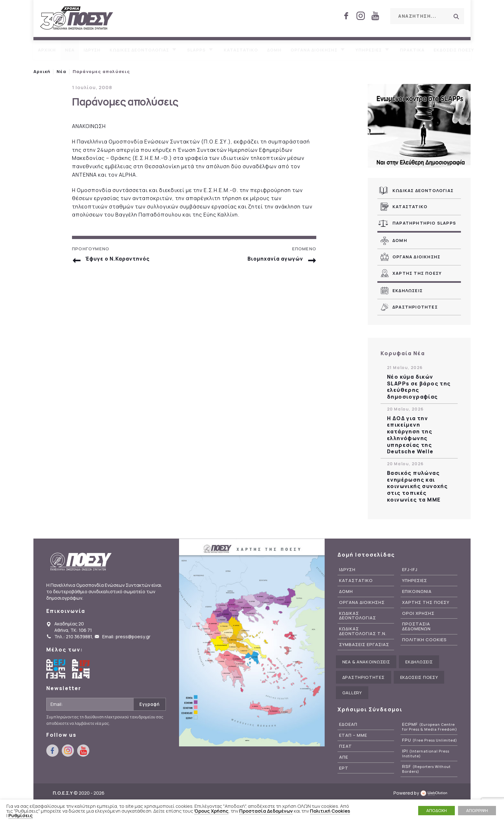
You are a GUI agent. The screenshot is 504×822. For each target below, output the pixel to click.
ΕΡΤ (344, 768)
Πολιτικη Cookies (424, 640)
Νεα (70, 50)
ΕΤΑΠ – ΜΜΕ (353, 735)
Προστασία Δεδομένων (266, 811)
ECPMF (430, 727)
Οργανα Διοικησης (416, 257)
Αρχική (42, 71)
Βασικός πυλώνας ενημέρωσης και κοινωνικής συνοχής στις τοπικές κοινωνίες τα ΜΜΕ (417, 486)
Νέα (61, 71)
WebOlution (436, 793)
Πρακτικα (412, 50)
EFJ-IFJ (410, 570)
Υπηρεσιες (369, 50)
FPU (430, 740)
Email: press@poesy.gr (126, 637)
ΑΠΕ (344, 757)
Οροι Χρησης (418, 613)
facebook (346, 16)
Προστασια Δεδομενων (416, 626)
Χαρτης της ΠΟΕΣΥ (417, 273)
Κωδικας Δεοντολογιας (423, 190)
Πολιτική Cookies (330, 811)
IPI (426, 753)
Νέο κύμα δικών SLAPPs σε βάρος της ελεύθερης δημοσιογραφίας (419, 387)
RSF (426, 769)
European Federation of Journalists (56, 669)
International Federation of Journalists (82, 669)
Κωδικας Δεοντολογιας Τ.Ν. (363, 631)
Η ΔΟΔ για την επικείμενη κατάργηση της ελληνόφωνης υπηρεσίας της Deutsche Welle (410, 435)
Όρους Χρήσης (211, 811)
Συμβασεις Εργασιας (364, 645)
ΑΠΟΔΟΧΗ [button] (437, 810)
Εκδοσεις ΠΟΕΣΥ (454, 50)
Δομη (274, 50)
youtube (375, 16)
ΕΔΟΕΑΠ (348, 724)
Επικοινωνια (417, 591)
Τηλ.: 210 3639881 (73, 637)
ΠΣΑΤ (346, 746)
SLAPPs (196, 50)
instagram (361, 16)
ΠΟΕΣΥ (77, 18)
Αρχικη (47, 50)
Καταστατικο (241, 50)
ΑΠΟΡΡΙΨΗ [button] (477, 810)
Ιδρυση (92, 50)
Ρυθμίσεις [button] (21, 815)
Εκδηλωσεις (408, 291)
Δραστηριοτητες (415, 307)
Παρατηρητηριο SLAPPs (424, 223)
